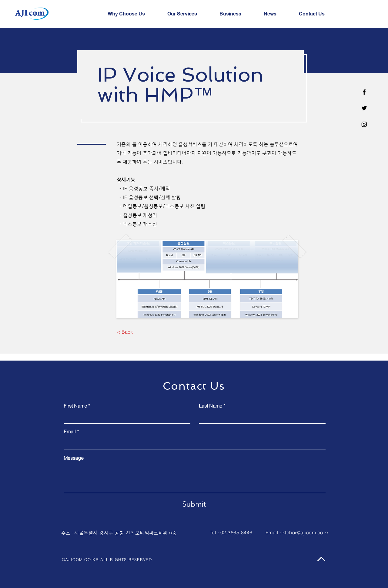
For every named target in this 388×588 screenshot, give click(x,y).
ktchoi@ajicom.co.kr (306, 533)
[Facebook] (364, 92)
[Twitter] (364, 108)
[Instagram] (364, 124)
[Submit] (194, 504)
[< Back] (125, 332)
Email (70, 432)
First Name (75, 406)
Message (74, 458)
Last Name (211, 406)
